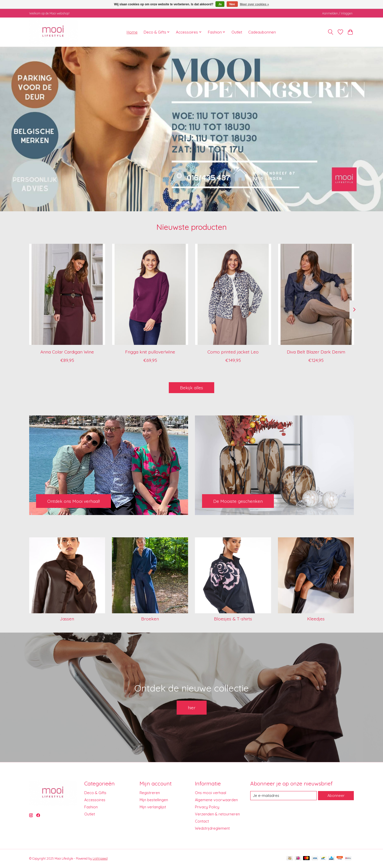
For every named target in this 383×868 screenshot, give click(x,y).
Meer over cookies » (254, 4)
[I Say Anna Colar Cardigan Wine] (67, 294)
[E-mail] (284, 796)
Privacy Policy (207, 807)
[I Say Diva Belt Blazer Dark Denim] (316, 294)
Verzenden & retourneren (217, 814)
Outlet (237, 32)
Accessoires (95, 800)
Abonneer (336, 795)
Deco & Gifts (95, 793)
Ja (220, 4)
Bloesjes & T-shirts (233, 619)
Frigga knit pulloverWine (150, 352)
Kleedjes (316, 619)
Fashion (91, 807)
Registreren (150, 793)
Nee (232, 4)
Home (132, 32)
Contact (202, 821)
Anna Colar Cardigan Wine (67, 352)
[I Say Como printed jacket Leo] (233, 294)
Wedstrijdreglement (212, 828)
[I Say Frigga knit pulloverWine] (150, 294)
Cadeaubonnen (262, 32)
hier (192, 708)
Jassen (67, 619)
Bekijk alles (192, 388)
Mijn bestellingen (154, 800)
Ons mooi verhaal (211, 793)
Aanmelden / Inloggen (337, 13)
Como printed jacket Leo (233, 352)
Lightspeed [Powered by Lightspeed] (100, 858)
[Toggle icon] (331, 32)
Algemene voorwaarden (216, 800)
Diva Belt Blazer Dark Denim (316, 352)
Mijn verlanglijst (153, 807)
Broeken (150, 619)
